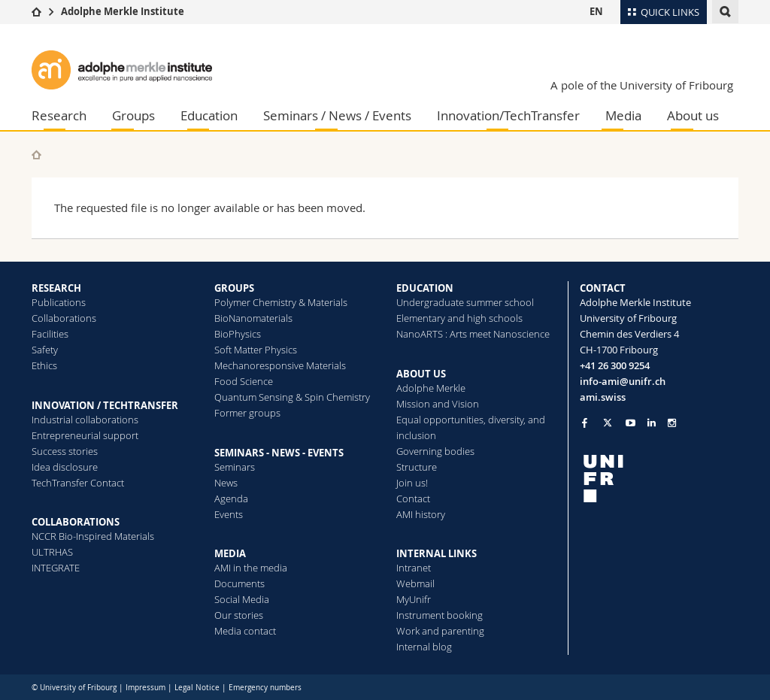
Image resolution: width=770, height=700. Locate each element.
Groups (133, 115)
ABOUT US (421, 374)
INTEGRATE (56, 568)
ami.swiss (603, 397)
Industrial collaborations (85, 420)
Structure (417, 467)
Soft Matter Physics (256, 350)
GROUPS (234, 288)
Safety (45, 350)
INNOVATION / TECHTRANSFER (105, 405)
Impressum (146, 688)
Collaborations (64, 318)
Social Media (242, 599)
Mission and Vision (438, 404)
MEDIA (230, 553)
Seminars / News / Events (337, 115)
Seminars (235, 467)
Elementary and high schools (459, 318)
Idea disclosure (65, 467)
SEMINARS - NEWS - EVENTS (279, 453)
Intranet (414, 568)
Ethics (44, 365)
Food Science (244, 381)
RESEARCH (56, 288)
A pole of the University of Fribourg (642, 85)
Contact (413, 498)
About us (693, 115)
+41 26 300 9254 (615, 365)
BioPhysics (238, 334)
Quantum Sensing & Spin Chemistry (292, 397)
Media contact (245, 631)
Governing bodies (435, 451)
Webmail (415, 583)
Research (59, 115)
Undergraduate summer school (465, 302)
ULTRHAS (52, 552)
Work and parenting (440, 631)
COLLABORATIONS (76, 522)
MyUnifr (414, 599)
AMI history (421, 514)
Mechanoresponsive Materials (280, 365)
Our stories (239, 615)
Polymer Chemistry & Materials (281, 302)
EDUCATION (425, 288)
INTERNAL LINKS (437, 553)
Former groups (247, 413)
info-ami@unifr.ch (623, 381)
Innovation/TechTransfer (508, 115)
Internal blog (424, 647)
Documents (239, 583)
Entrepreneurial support (85, 435)
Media (623, 115)
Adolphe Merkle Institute (123, 11)
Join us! (412, 483)
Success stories (65, 451)
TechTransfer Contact (78, 483)
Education (209, 115)
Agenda (231, 498)
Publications (59, 302)
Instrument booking (440, 615)
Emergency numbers (265, 688)
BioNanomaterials (253, 318)
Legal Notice (197, 688)
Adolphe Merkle (431, 388)
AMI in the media (251, 568)
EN (596, 11)
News (226, 483)
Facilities (50, 334)
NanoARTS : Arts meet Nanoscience (473, 334)
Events (229, 514)
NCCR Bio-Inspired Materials (93, 536)
